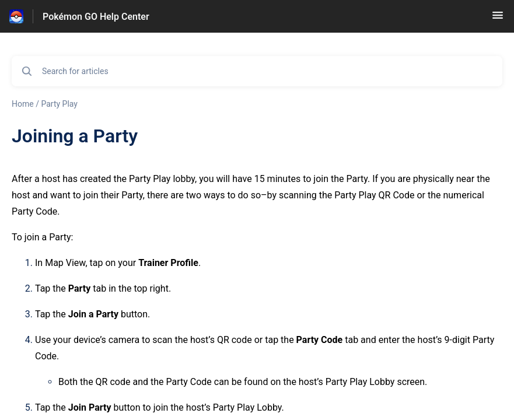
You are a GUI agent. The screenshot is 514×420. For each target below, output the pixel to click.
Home (23, 104)
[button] (498, 19)
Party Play (59, 104)
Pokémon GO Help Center (96, 17)
